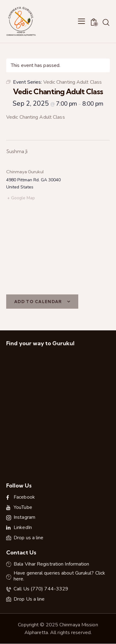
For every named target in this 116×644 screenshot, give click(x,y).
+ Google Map (21, 198)
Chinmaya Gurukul (25, 172)
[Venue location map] (58, 248)
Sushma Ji (17, 151)
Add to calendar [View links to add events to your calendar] (38, 302)
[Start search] (106, 22)
